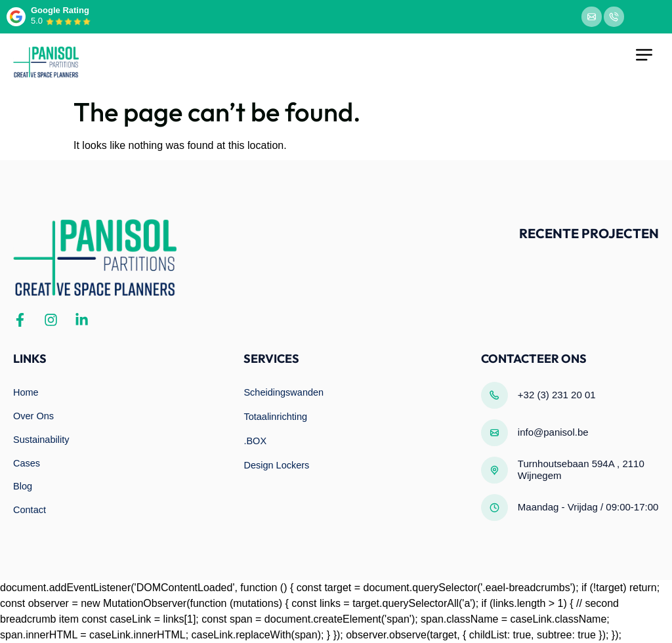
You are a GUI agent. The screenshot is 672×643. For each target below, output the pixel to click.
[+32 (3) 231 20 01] (494, 395)
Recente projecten (589, 233)
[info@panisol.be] (494, 433)
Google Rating (60, 10)
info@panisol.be (553, 432)
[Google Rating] (16, 17)
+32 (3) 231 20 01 (557, 395)
